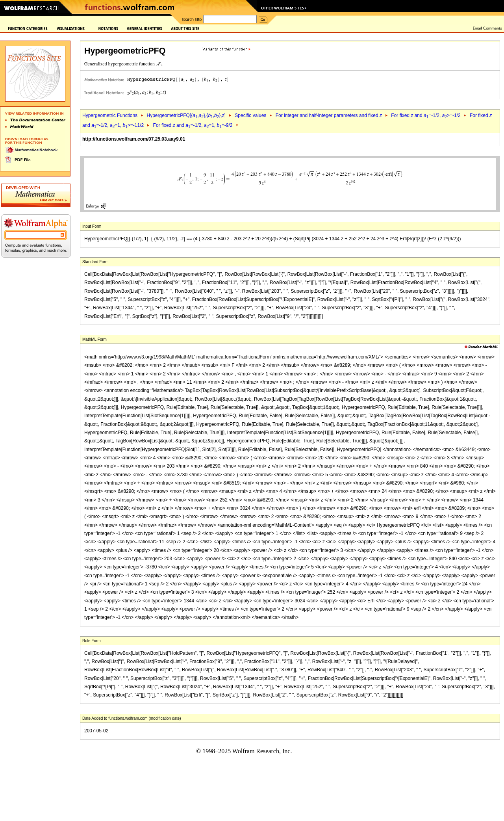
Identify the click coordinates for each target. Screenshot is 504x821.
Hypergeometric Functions (110, 115)
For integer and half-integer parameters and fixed (329, 115)
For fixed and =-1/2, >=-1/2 (426, 115)
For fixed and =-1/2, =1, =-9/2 (193, 125)
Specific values (250, 115)
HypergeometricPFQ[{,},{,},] (186, 115)
